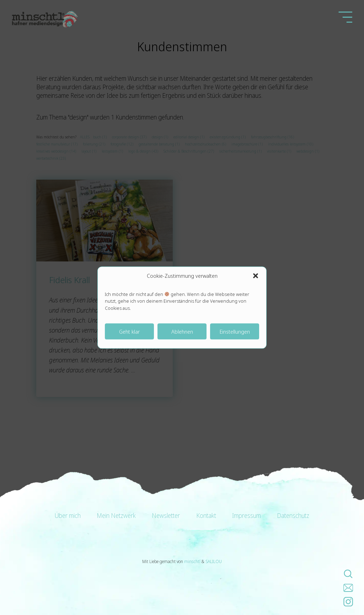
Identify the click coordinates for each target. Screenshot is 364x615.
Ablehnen (182, 332)
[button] (256, 276)
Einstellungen (235, 332)
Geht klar (129, 332)
